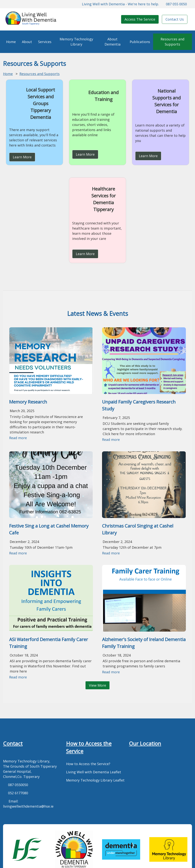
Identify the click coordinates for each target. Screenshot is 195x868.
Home (11, 42)
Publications (140, 42)
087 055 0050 (176, 4)
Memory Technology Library (76, 42)
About (27, 42)
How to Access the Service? (88, 764)
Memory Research (28, 402)
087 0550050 (18, 785)
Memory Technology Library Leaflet (95, 780)
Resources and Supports (172, 42)
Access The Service (140, 19)
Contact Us (175, 19)
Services (45, 42)
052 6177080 (18, 793)
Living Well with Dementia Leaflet (94, 772)
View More (97, 685)
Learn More (22, 157)
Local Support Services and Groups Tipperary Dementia (41, 103)
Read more (18, 438)
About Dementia (113, 42)
